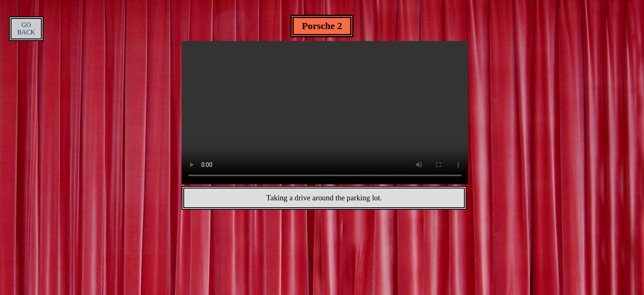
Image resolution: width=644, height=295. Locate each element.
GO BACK (26, 28)
